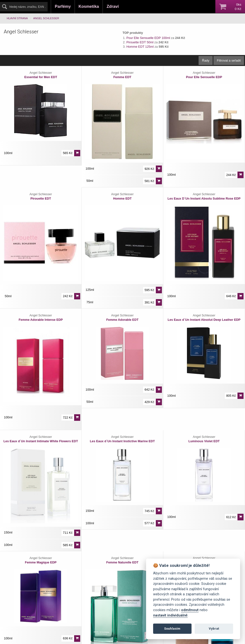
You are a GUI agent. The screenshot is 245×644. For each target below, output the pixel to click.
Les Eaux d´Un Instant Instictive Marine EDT (122, 441)
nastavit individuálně (170, 615)
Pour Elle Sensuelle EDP (204, 77)
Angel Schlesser (46, 18)
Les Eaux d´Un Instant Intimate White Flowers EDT (41, 441)
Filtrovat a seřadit (229, 60)
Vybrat (214, 629)
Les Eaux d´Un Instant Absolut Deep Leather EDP (204, 320)
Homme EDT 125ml (140, 47)
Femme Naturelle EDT (122, 562)
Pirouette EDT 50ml (140, 42)
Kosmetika (89, 6)
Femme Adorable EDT (122, 320)
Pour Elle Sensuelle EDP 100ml (148, 38)
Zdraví (113, 6)
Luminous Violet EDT (204, 441)
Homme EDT (122, 198)
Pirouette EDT (41, 198)
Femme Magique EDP (41, 562)
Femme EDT (122, 77)
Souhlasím (172, 629)
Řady (206, 60)
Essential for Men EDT (41, 77)
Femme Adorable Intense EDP (41, 320)
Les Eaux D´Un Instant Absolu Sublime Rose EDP (204, 198)
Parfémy (63, 6)
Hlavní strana (17, 18)
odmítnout (190, 610)
